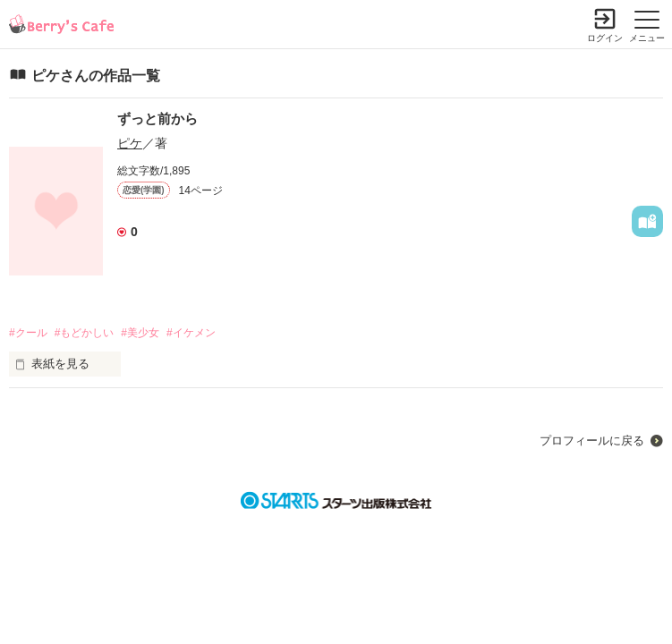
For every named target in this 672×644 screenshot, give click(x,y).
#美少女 (140, 333)
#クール (28, 333)
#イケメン (191, 333)
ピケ (130, 143)
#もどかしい (85, 333)
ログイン (605, 38)
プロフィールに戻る (592, 441)
